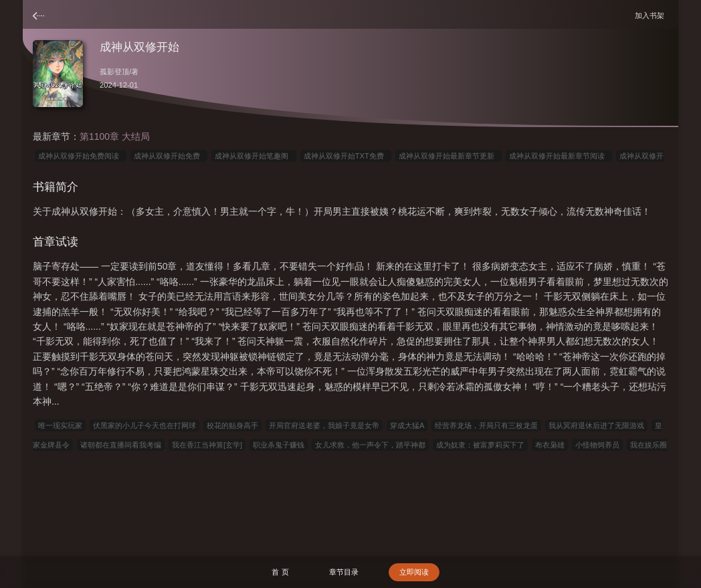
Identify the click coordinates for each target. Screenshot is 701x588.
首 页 (280, 572)
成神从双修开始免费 (169, 156)
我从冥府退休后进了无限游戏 (596, 425)
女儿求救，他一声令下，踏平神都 (370, 445)
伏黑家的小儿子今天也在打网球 (144, 425)
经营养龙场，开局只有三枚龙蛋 (486, 425)
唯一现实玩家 (60, 425)
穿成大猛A (407, 425)
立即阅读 (414, 572)
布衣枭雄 (550, 445)
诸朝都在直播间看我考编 (121, 445)
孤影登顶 (114, 72)
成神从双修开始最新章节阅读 (559, 156)
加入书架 (652, 15)
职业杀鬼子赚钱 (279, 445)
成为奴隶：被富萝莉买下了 (480, 445)
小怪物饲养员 (597, 445)
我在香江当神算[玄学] (207, 445)
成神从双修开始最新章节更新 (448, 156)
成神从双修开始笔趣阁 (254, 156)
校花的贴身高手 (232, 425)
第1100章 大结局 (115, 136)
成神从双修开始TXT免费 (346, 156)
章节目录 (344, 572)
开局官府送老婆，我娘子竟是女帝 (324, 425)
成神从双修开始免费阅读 (81, 156)
